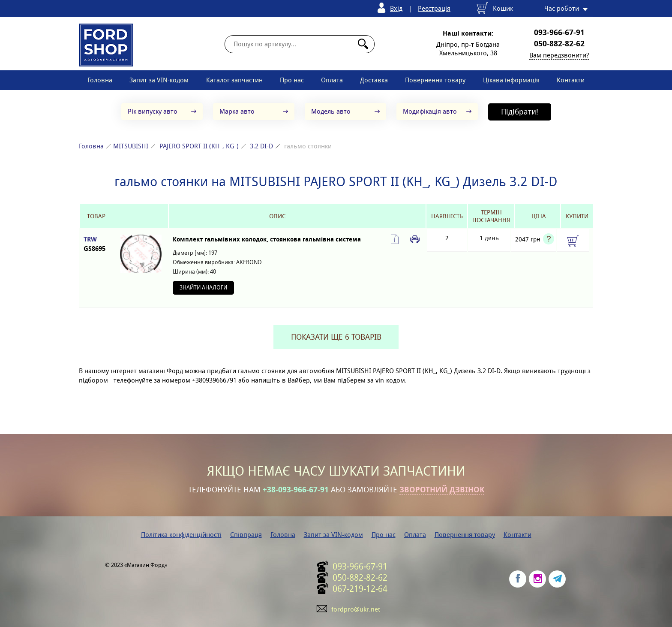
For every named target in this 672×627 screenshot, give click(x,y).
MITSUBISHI (131, 146)
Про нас (292, 80)
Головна (100, 80)
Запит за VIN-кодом (159, 80)
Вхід (396, 8)
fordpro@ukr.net (356, 609)
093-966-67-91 (559, 33)
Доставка (374, 80)
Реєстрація (434, 8)
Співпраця (246, 535)
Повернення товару (435, 80)
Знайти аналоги (203, 288)
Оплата (332, 80)
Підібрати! (520, 112)
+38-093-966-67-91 (296, 490)
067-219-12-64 (360, 589)
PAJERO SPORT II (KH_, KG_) (199, 146)
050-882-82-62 (559, 44)
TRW (96, 244)
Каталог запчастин (234, 80)
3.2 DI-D (261, 146)
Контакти (571, 80)
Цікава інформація (511, 80)
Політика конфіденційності (181, 535)
